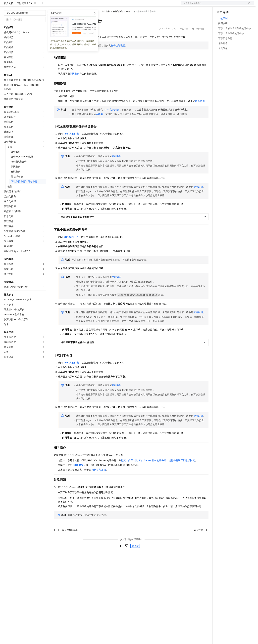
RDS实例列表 (111, 120)
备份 (128, 22)
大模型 (34, 5)
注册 (236, 5)
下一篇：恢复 (198, 541)
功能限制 (117, 167)
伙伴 (90, 5)
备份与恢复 (118, 22)
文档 (213, 5)
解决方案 (53, 5)
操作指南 (106, 22)
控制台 (228, 5)
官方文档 (9, 14)
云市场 (81, 5)
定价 (72, 5)
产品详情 (184, 39)
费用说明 (198, 197)
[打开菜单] (5, 5)
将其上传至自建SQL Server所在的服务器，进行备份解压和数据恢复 (158, 471)
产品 (43, 5)
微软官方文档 (99, 480)
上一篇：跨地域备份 (66, 541)
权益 (64, 5)
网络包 (99, 125)
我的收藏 (200, 40)
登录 (248, 5)
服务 (98, 5)
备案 (220, 5)
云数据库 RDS (24, 14)
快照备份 (75, 84)
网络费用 (200, 112)
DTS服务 (78, 476)
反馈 (135, 556)
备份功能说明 (118, 56)
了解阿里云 (109, 5)
